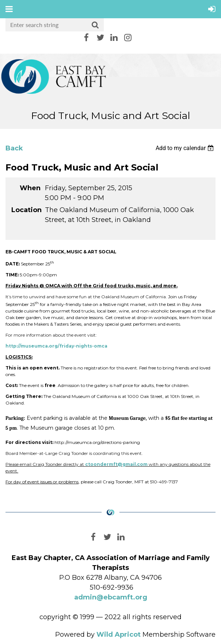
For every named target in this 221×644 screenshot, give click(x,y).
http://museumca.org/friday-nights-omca (56, 346)
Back (14, 148)
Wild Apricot (119, 635)
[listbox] (186, 148)
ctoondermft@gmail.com (116, 464)
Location (26, 210)
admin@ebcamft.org (111, 597)
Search (95, 25)
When (30, 188)
